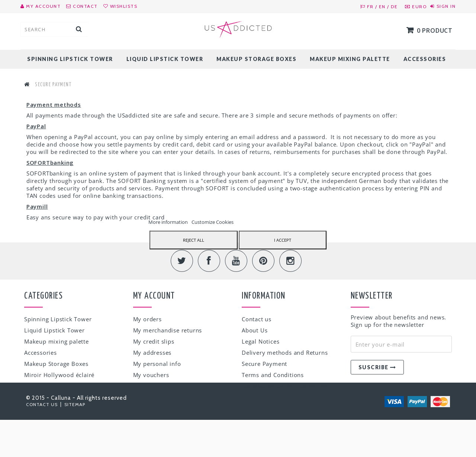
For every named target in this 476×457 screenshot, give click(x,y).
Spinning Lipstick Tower (70, 59)
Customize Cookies (213, 222)
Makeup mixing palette (350, 59)
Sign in (446, 6)
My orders (147, 319)
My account (154, 297)
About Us (255, 331)
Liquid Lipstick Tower (165, 59)
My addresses (152, 353)
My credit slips (154, 342)
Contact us (257, 319)
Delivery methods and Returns (285, 353)
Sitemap (253, 398)
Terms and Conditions (273, 375)
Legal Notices (260, 342)
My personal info (157, 364)
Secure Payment (264, 364)
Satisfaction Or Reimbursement (286, 386)
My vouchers (151, 375)
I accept (283, 240)
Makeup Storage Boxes (256, 59)
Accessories (425, 59)
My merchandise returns (168, 331)
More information (169, 222)
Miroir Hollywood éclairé (59, 375)
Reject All (194, 240)
